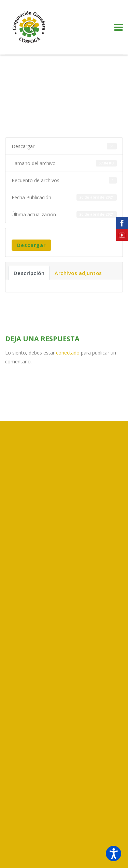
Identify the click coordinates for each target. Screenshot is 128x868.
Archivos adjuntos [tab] (78, 273)
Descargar (31, 245)
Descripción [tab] (29, 273)
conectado (68, 353)
